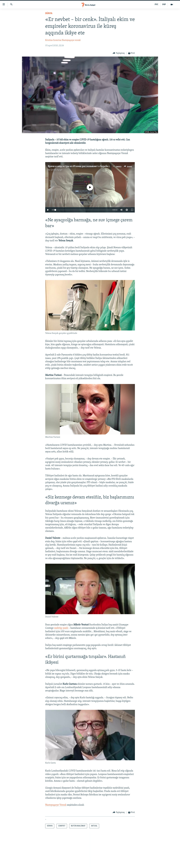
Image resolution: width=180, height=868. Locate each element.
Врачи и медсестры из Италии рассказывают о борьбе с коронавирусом (88, 166)
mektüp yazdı (61, 628)
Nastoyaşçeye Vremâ (56, 805)
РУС (157, 5)
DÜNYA (49, 13)
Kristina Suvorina (53, 40)
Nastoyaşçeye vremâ (71, 40)
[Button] (119, 53)
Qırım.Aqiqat (56, 170)
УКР (164, 5)
